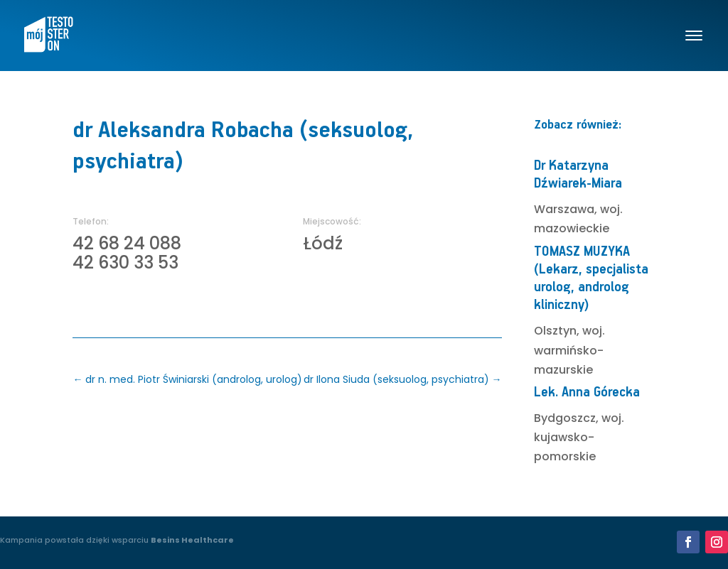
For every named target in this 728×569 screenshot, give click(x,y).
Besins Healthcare (192, 540)
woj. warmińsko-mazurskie (569, 350)
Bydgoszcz (565, 418)
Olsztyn (555, 331)
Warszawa (564, 209)
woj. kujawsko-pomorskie (579, 437)
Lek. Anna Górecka (587, 392)
